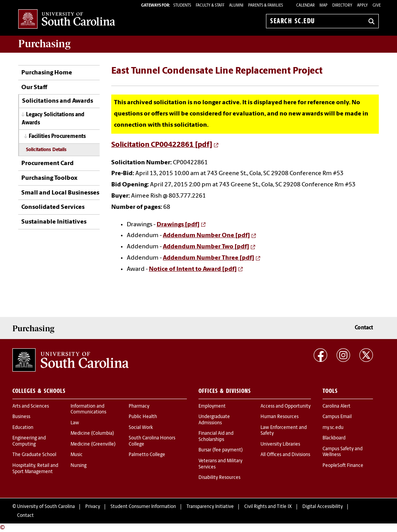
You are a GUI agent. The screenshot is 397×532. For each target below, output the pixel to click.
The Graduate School (34, 455)
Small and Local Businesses (60, 193)
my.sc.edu (333, 428)
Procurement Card (47, 164)
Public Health (143, 417)
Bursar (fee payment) (221, 450)
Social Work (141, 428)
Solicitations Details (46, 150)
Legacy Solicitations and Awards (53, 119)
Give (377, 6)
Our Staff (34, 88)
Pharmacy (139, 406)
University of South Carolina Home (67, 20)
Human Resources (280, 417)
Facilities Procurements (57, 137)
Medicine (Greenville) (93, 444)
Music (77, 455)
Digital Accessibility (323, 507)
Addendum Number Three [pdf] (209, 258)
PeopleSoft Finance (343, 466)
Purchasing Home (47, 73)
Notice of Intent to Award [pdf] (193, 269)
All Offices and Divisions (285, 455)
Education (23, 428)
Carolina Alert (337, 406)
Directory (342, 6)
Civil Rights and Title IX (268, 507)
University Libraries (280, 444)
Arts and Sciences (31, 406)
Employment (212, 406)
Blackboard (334, 438)
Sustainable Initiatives (54, 222)
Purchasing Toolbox (49, 178)
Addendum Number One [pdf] (206, 236)
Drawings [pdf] (178, 225)
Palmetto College (147, 455)
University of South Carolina (46, 507)
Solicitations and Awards (58, 101)
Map (324, 6)
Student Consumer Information (143, 507)
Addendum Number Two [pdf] (206, 247)
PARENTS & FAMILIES (266, 6)
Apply (362, 6)
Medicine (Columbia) (92, 434)
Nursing (79, 466)
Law (75, 423)
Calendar (306, 6)
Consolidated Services (53, 207)
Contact (364, 328)
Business (21, 417)
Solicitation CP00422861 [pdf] (162, 145)
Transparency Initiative (210, 507)
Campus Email (337, 417)
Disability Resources (219, 478)
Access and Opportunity (286, 406)
